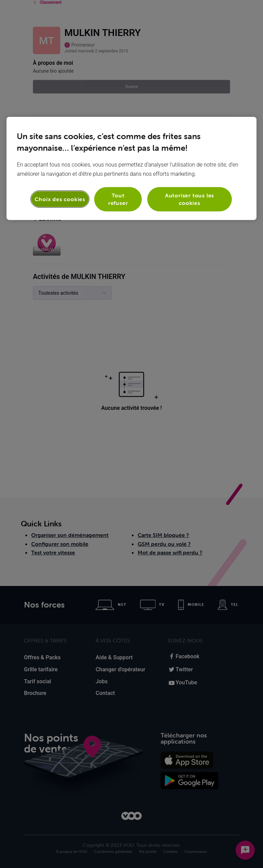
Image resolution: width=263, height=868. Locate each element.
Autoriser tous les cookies (190, 199)
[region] (131, 168)
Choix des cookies (60, 199)
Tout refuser (118, 199)
